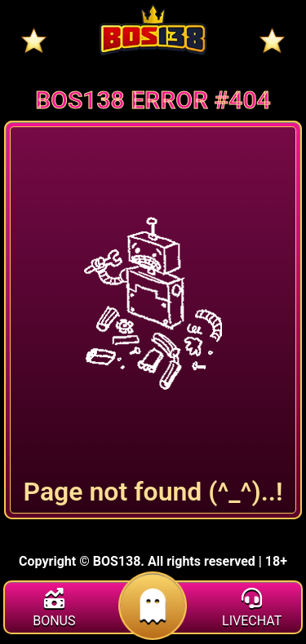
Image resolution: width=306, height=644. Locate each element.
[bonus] (54, 610)
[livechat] (252, 610)
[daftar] (153, 631)
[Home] (153, 30)
